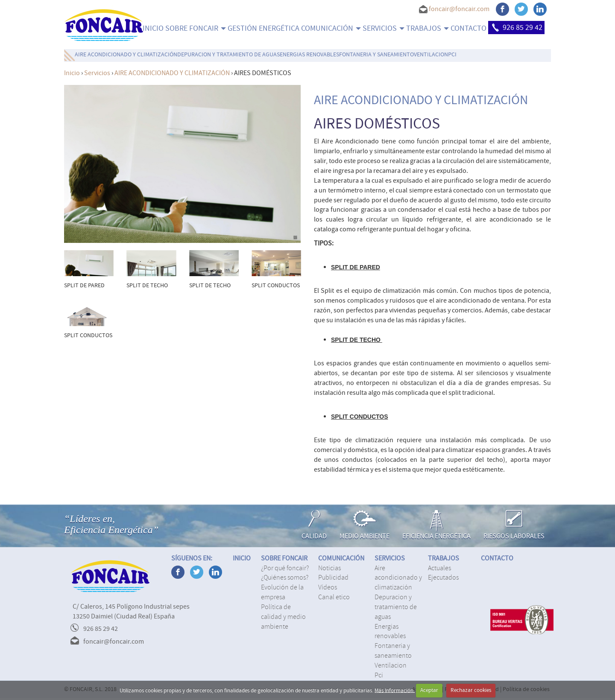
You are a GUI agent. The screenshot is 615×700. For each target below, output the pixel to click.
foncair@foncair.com (459, 9)
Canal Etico (334, 597)
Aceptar (429, 690)
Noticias (329, 568)
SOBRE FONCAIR (196, 28)
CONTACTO (469, 28)
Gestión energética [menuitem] (264, 28)
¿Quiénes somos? (285, 577)
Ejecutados (443, 577)
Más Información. (395, 690)
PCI (452, 55)
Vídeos (328, 587)
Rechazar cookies (471, 690)
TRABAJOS (428, 28)
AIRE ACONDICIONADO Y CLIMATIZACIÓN (126, 55)
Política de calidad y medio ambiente (283, 617)
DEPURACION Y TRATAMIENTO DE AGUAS (228, 55)
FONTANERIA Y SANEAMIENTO (376, 55)
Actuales (439, 568)
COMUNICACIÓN (331, 28)
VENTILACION (431, 55)
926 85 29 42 (516, 28)
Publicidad (333, 577)
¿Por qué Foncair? (285, 568)
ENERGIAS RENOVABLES (309, 55)
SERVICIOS (384, 28)
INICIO (153, 28)
